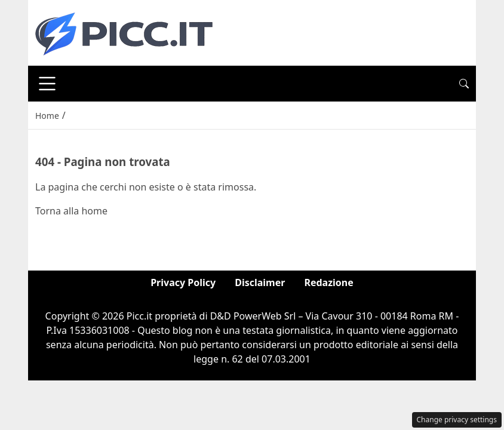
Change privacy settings (457, 420)
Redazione (328, 282)
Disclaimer (260, 282)
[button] (464, 84)
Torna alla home (71, 211)
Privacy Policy (183, 282)
